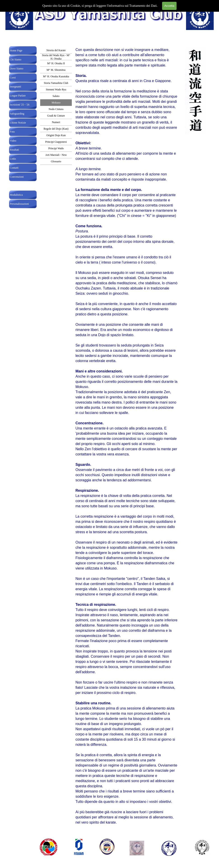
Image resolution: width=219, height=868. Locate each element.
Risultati (15, 150)
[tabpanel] (126, 443)
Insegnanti (16, 87)
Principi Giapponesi (56, 142)
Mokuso (56, 103)
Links (13, 159)
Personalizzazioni (20, 204)
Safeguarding (17, 114)
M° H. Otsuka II (56, 63)
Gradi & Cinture (56, 116)
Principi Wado (56, 148)
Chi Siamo (16, 60)
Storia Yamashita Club (56, 83)
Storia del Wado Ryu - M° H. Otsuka (56, 57)
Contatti (14, 168)
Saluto (56, 96)
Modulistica (16, 195)
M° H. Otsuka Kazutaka (56, 76)
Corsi (13, 78)
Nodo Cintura (56, 109)
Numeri (56, 122)
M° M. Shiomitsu (56, 70)
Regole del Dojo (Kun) (56, 129)
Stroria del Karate (56, 50)
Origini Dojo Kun (56, 135)
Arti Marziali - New (56, 155)
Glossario (56, 161)
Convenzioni (17, 177)
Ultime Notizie (18, 123)
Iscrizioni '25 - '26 (20, 105)
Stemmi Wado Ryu (56, 90)
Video (13, 141)
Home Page (16, 51)
